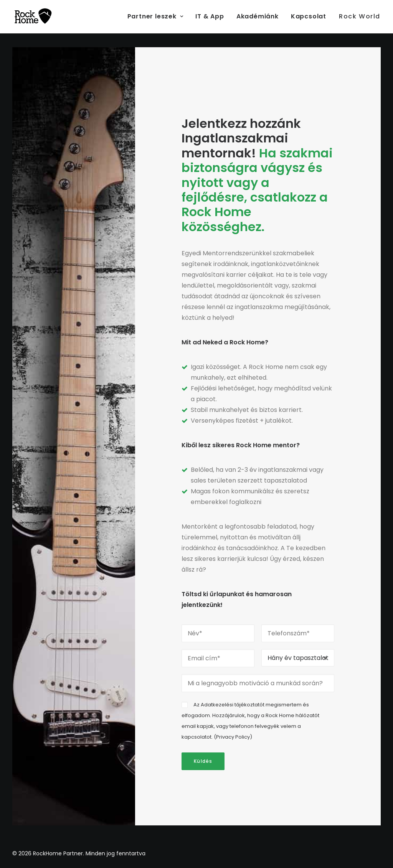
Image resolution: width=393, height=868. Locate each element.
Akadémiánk (258, 16)
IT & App (210, 16)
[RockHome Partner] (33, 17)
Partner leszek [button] (155, 16)
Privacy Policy (233, 737)
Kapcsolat (309, 16)
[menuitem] (158, 17)
